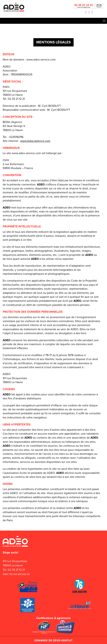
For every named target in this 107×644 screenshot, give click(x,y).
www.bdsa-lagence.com (35, 141)
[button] (104, 21)
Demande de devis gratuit (53, 640)
